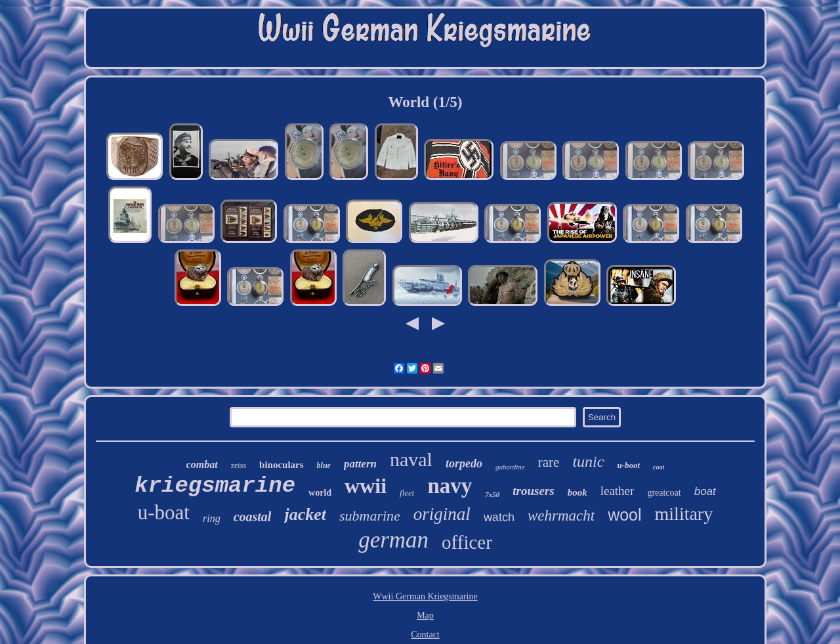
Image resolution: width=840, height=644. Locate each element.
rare (549, 462)
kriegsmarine (215, 486)
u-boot (628, 465)
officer (467, 542)
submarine (370, 516)
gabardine (510, 467)
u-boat (164, 512)
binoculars (282, 465)
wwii (366, 486)
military (684, 514)
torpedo (464, 463)
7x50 (492, 494)
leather (618, 491)
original (442, 514)
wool (624, 515)
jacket (305, 514)
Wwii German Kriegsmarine (425, 596)
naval (411, 459)
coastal (253, 517)
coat (659, 467)
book (577, 492)
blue (324, 465)
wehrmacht (561, 516)
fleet (407, 493)
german (393, 540)
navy (450, 486)
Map (425, 615)
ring (212, 518)
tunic (588, 462)
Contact (425, 634)
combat (202, 464)
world (320, 493)
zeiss (239, 465)
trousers (533, 491)
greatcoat (664, 493)
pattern (360, 464)
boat (705, 491)
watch (499, 517)
